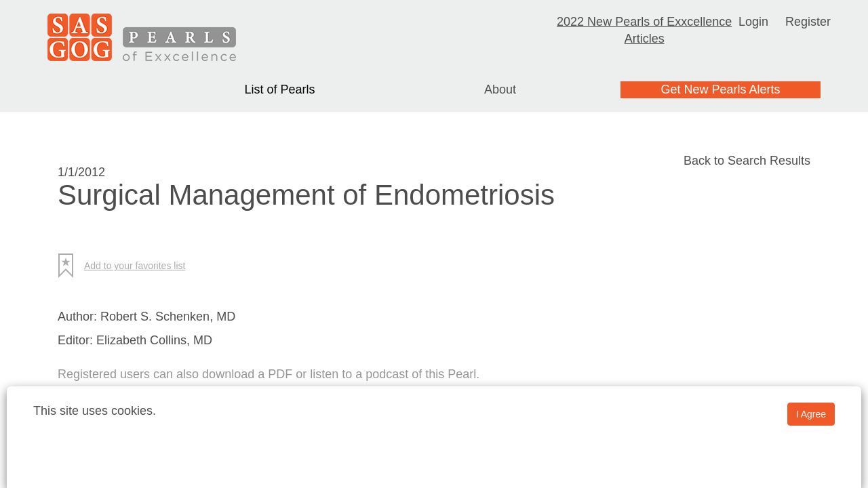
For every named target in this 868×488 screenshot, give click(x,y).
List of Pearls (279, 89)
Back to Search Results (747, 161)
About (500, 89)
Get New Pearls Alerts (720, 89)
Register (808, 22)
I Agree (811, 414)
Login (753, 22)
